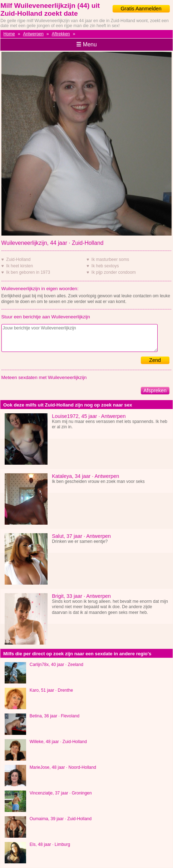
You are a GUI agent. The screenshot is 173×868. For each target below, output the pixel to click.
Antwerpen (33, 34)
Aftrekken (61, 34)
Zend (155, 360)
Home (9, 34)
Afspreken (155, 390)
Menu (86, 44)
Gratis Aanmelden (141, 9)
